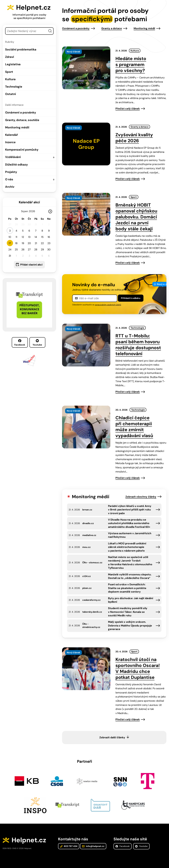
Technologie (14, 87)
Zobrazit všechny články (141, 497)
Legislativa (13, 64)
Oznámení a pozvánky (21, 112)
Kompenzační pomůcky (22, 150)
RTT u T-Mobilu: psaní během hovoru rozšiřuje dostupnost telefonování (138, 345)
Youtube (37, 343)
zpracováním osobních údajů (108, 305)
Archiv (10, 187)
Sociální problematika (21, 49)
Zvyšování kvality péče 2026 (134, 138)
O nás (9, 179)
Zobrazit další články (112, 737)
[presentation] (86, 68)
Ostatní (11, 94)
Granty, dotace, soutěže (22, 120)
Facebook (20, 343)
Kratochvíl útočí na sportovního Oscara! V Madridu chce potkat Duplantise (138, 668)
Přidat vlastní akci (31, 265)
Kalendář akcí (29, 202)
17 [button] (10, 243)
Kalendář (11, 135)
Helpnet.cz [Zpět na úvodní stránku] (33, 7)
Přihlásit (131, 298)
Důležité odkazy (16, 165)
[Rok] (33, 211)
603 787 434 (69, 846)
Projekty (11, 172)
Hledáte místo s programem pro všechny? (131, 65)
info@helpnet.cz (93, 846)
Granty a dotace (112, 28)
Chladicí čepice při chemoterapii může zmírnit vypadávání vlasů (134, 427)
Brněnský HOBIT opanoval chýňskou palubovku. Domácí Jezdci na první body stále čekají (136, 217)
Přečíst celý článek (128, 109)
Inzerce (10, 142)
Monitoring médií (17, 127)
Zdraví (10, 57)
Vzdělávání (13, 157)
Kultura (10, 79)
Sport (9, 72)
